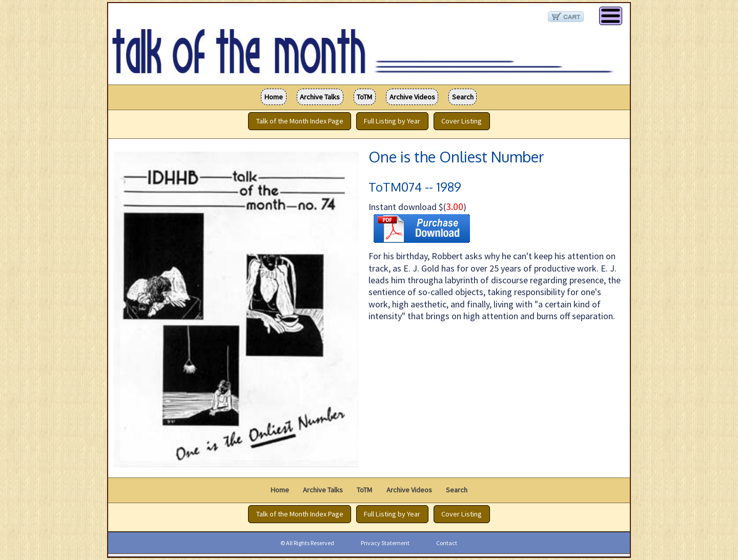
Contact (447, 543)
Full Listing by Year (392, 121)
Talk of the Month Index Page (300, 121)
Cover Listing (462, 121)
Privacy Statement (385, 543)
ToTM (364, 97)
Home (274, 97)
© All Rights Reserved (307, 543)
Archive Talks (320, 97)
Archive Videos (412, 97)
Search (463, 97)
